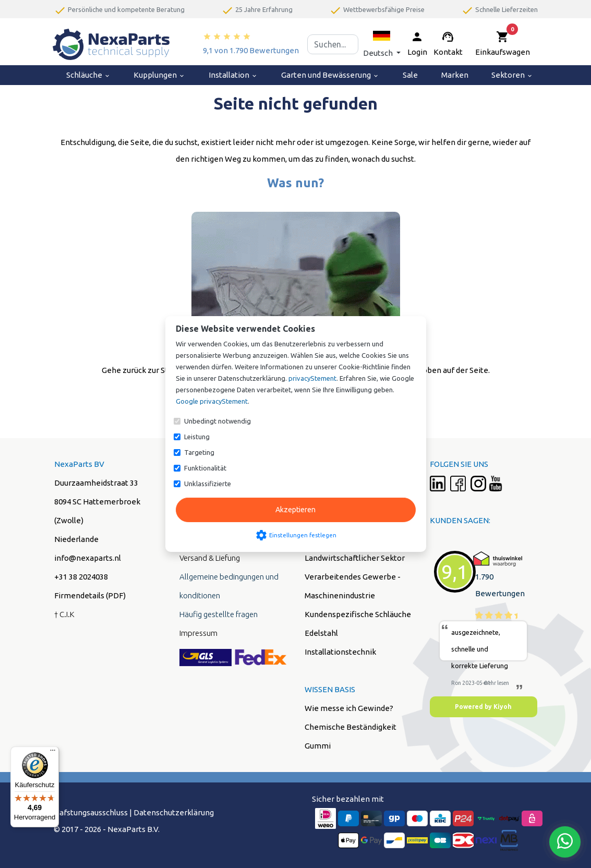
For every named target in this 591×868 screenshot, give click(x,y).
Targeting (199, 452)
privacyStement (312, 378)
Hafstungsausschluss (91, 812)
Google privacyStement (212, 401)
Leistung (197, 437)
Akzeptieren (295, 510)
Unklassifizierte (208, 484)
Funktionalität (205, 468)
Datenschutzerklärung (174, 812)
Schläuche (88, 75)
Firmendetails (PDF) (90, 595)
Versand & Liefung (210, 558)
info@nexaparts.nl (88, 558)
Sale (410, 75)
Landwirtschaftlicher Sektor (355, 558)
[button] (382, 44)
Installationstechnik (340, 652)
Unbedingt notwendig (218, 421)
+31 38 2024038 (81, 577)
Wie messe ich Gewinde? (349, 708)
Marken (455, 75)
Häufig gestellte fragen (219, 614)
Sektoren (512, 75)
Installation (233, 75)
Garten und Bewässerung (330, 75)
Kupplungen (159, 75)
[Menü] (53, 753)
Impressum (198, 633)
